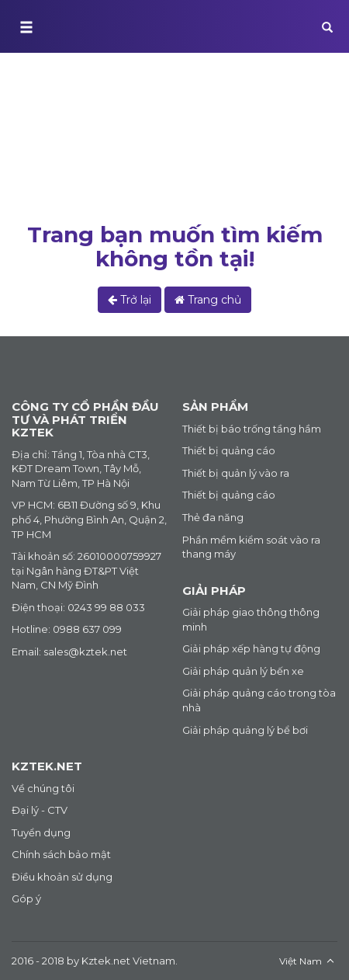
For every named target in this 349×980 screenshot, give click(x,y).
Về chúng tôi (43, 788)
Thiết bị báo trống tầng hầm (252, 429)
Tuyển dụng (41, 832)
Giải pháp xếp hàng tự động (251, 648)
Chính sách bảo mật (61, 854)
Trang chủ (45, 169)
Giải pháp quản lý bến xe (243, 671)
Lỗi (99, 169)
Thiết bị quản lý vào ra (236, 473)
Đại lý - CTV (40, 810)
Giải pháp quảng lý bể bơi (245, 730)
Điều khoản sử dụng (62, 877)
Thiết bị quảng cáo (229, 450)
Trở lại (130, 300)
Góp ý (26, 898)
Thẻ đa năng (213, 517)
